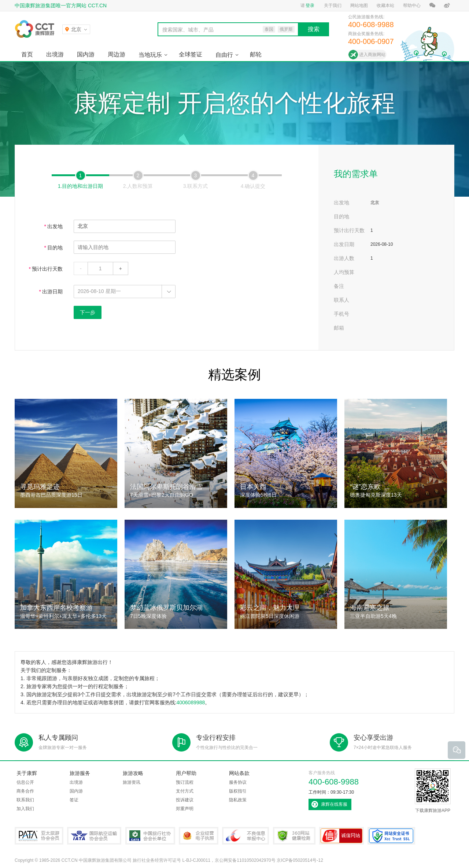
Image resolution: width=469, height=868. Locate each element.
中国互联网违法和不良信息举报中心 (245, 836)
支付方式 (185, 791)
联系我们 (25, 800)
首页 (27, 54)
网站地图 (359, 5)
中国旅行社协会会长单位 (150, 836)
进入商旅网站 (372, 55)
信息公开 (25, 782)
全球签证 (191, 54)
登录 (310, 5)
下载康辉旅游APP (433, 791)
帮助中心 (412, 5)
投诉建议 (185, 800)
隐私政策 (238, 800)
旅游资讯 (132, 782)
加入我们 (25, 809)
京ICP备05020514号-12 (300, 860)
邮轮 (256, 54)
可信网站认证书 (341, 836)
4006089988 (191, 702)
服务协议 (238, 782)
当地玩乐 (150, 55)
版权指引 (238, 791)
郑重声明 (185, 809)
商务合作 (25, 791)
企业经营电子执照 (199, 836)
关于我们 (333, 5)
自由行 (224, 55)
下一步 (88, 312)
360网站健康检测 (294, 836)
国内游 (86, 54)
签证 (74, 800)
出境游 (55, 54)
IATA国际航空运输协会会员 (94, 836)
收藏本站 (385, 5)
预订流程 (185, 782)
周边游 (117, 54)
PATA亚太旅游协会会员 (39, 836)
